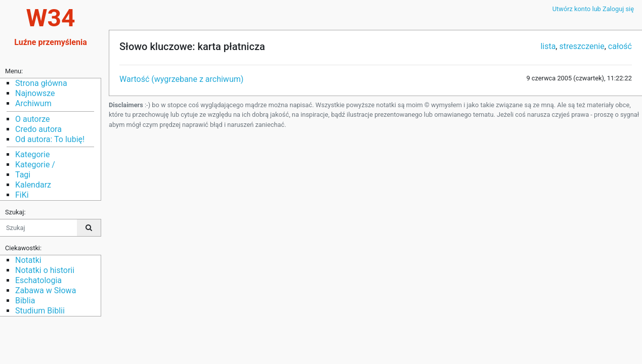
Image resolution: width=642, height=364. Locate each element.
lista (548, 46)
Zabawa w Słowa (46, 290)
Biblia (25, 301)
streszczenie (582, 46)
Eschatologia (38, 280)
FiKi (22, 195)
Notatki (28, 260)
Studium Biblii (40, 311)
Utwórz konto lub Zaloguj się (593, 9)
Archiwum (33, 103)
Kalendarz (33, 185)
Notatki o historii (45, 270)
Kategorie (32, 154)
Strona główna (41, 83)
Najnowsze (35, 93)
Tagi (23, 175)
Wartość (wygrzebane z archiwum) (181, 79)
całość (620, 46)
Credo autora (38, 129)
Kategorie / (35, 165)
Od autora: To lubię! (50, 139)
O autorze (32, 119)
